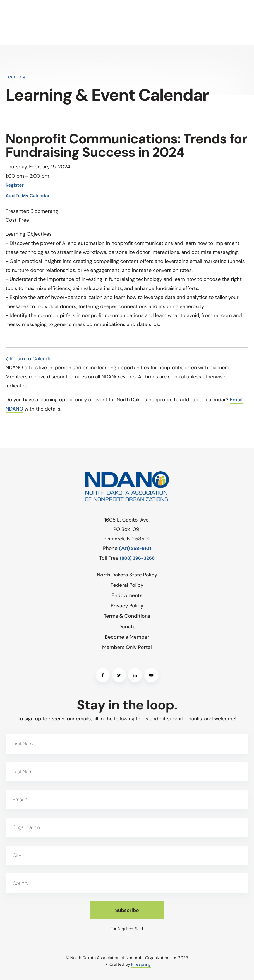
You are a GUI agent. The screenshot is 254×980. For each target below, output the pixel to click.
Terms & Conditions (127, 616)
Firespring (141, 964)
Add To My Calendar (28, 196)
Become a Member (127, 637)
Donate (127, 627)
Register (15, 185)
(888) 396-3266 (137, 558)
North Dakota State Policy (127, 575)
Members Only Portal (127, 647)
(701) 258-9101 (135, 549)
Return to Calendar (32, 359)
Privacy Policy (127, 606)
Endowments (127, 595)
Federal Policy (127, 585)
